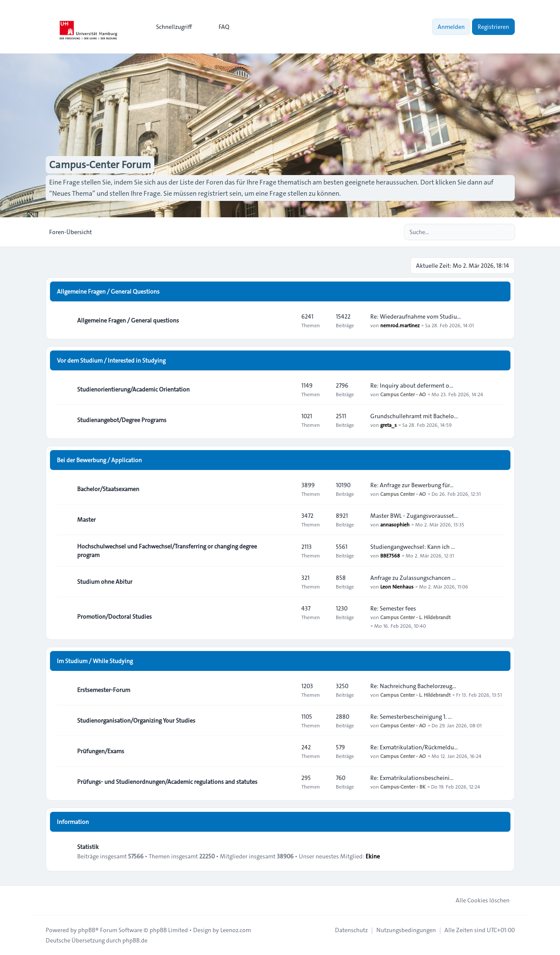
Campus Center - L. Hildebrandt (415, 617)
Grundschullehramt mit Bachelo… (414, 416)
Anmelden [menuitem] (451, 27)
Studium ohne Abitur (105, 582)
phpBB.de (135, 940)
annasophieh (395, 524)
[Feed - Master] (287, 520)
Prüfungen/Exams (101, 751)
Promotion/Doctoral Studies (114, 617)
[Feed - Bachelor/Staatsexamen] (287, 489)
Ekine (373, 856)
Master (86, 520)
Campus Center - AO (403, 394)
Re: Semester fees (393, 608)
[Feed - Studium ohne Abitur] (287, 582)
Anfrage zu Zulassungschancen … (413, 578)
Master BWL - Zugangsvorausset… (414, 516)
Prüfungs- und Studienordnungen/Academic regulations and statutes (167, 782)
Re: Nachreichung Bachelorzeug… (413, 686)
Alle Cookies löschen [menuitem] (477, 900)
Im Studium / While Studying (95, 661)
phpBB (87, 930)
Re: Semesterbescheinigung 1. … (411, 717)
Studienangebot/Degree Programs (122, 420)
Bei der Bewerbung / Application (99, 460)
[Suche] (491, 232)
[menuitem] (170, 27)
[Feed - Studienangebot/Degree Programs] (287, 420)
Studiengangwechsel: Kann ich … (413, 547)
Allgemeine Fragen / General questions (128, 320)
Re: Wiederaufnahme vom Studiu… (416, 316)
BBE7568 (390, 555)
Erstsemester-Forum (104, 690)
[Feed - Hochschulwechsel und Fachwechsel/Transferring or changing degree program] (287, 551)
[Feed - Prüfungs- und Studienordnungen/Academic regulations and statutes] (287, 782)
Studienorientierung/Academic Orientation (133, 389)
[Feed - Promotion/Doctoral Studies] (287, 617)
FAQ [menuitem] (218, 27)
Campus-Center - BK (403, 786)
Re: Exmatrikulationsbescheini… (412, 778)
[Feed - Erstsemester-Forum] (287, 690)
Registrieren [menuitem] (493, 27)
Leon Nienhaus (397, 586)
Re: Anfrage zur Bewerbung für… (412, 485)
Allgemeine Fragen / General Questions (108, 291)
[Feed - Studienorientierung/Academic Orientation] (287, 389)
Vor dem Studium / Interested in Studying (111, 360)
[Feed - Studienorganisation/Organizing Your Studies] (287, 720)
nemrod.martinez (400, 325)
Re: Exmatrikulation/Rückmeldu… (414, 747)
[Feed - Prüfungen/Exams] (287, 751)
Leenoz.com (236, 930)
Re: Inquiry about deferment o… (412, 385)
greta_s (388, 425)
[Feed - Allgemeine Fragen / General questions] (287, 320)
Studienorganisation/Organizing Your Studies (136, 720)
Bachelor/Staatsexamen (108, 489)
